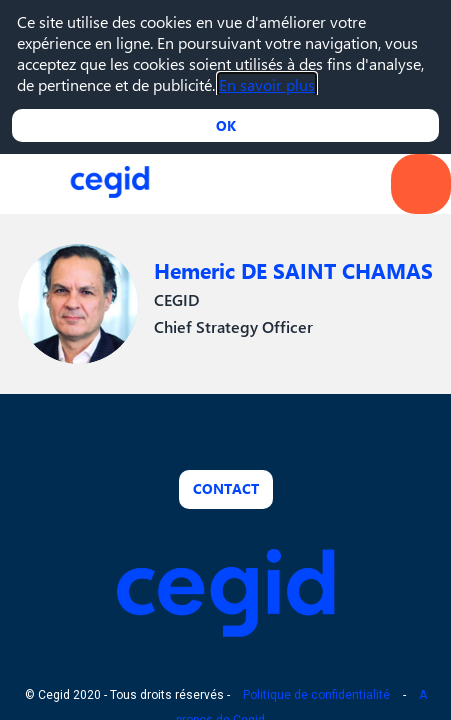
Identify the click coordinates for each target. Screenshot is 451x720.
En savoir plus (267, 84)
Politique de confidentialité (316, 695)
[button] (30, 184)
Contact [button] (226, 488)
